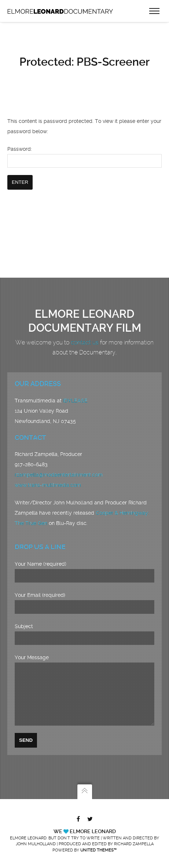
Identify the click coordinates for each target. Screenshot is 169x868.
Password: (84, 154)
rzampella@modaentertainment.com (59, 464)
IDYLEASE (75, 390)
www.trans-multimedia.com (48, 474)
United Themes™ (98, 850)
